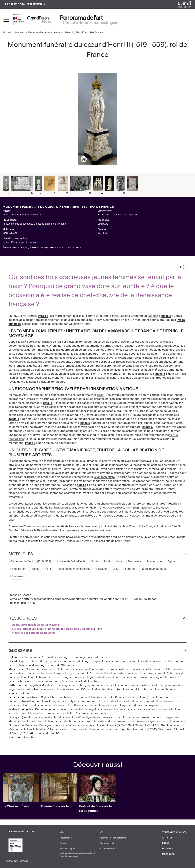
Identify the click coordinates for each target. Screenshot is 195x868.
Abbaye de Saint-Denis (73, 562)
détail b (48, 403)
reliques (180, 350)
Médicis (153, 316)
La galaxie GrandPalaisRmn (26, 4)
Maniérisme (159, 562)
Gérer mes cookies (108, 843)
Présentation (66, 838)
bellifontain (48, 512)
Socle (98, 562)
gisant (101, 395)
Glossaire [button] (20, 651)
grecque (163, 516)
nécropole (15, 362)
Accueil (7, 33)
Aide (62, 833)
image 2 (166, 316)
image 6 (148, 427)
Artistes (167, 838)
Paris (49, 569)
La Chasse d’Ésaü (16, 807)
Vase (122, 562)
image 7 (30, 443)
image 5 (85, 423)
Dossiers (167, 849)
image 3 (160, 374)
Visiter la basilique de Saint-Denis (34, 633)
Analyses (19, 33)
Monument (17, 577)
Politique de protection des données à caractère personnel (78, 855)
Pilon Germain (11, 215)
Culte (119, 569)
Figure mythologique (158, 569)
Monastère (139, 562)
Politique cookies (108, 849)
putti (81, 516)
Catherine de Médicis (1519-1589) (31, 562)
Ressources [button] (23, 619)
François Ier (18, 569)
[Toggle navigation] (6, 20)
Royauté (104, 569)
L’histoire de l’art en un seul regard (91, 23)
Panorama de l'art (81, 18)
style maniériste (105, 477)
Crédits (63, 843)
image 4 (14, 419)
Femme (134, 569)
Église (177, 562)
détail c (81, 485)
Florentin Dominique (31, 215)
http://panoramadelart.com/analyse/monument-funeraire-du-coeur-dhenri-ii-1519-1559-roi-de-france (90, 599)
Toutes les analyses (174, 833)
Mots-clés (168, 854)
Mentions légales (68, 849)
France (36, 569)
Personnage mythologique (76, 569)
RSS (101, 833)
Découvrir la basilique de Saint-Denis (36, 625)
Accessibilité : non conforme (113, 838)
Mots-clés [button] (21, 554)
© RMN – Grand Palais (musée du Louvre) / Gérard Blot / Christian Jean (42, 248)
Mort (110, 562)
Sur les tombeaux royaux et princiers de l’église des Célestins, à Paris (57, 629)
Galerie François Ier (55, 807)
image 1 (43, 316)
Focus (166, 843)
